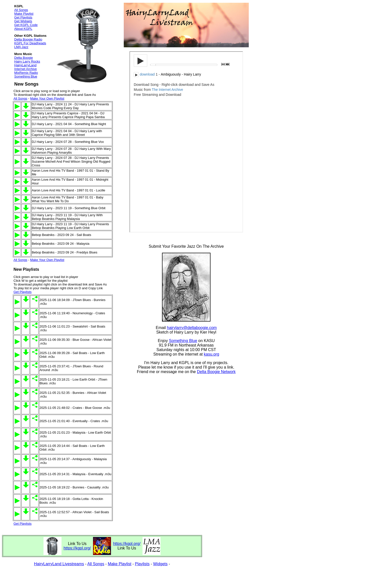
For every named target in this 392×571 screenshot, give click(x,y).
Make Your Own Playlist (47, 98)
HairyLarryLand (25, 65)
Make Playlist (24, 14)
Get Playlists (23, 17)
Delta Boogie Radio (28, 39)
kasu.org (211, 354)
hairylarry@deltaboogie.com (192, 328)
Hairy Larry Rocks (27, 61)
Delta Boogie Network (216, 372)
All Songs (21, 10)
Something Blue (26, 76)
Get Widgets (23, 21)
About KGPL (23, 29)
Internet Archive (25, 69)
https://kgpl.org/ (77, 548)
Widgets (160, 564)
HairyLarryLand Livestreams (59, 564)
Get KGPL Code (26, 25)
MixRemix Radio (26, 73)
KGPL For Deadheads (30, 43)
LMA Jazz (21, 47)
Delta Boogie (23, 58)
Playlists (142, 564)
